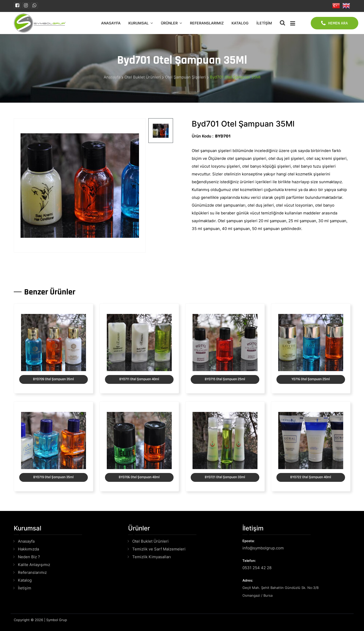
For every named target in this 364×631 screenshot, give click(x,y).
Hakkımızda (28, 549)
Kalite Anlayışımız (34, 565)
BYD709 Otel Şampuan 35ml (53, 379)
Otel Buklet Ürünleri (143, 77)
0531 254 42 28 (257, 568)
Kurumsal (138, 23)
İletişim (264, 23)
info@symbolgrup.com (263, 548)
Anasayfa (111, 23)
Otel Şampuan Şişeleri (185, 77)
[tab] (161, 131)
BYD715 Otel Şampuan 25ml (225, 379)
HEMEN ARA (335, 23)
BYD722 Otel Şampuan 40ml (311, 477)
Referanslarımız (207, 23)
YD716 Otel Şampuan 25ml (311, 379)
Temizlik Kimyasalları (152, 557)
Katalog (240, 23)
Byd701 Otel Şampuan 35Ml (235, 77)
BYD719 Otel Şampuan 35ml (53, 477)
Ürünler (169, 23)
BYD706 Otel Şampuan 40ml (139, 477)
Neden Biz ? (29, 557)
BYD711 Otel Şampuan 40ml (139, 379)
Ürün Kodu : (203, 136)
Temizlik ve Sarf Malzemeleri (159, 549)
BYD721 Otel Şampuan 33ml (225, 477)
